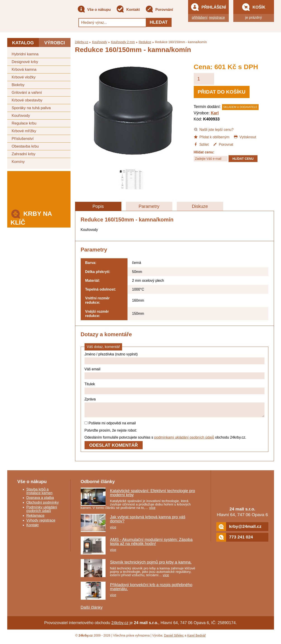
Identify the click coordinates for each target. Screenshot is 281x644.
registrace (217, 18)
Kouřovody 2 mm (123, 42)
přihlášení (200, 18)
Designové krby (25, 62)
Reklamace (35, 518)
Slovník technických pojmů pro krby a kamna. (151, 565)
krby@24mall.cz (239, 529)
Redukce (145, 42)
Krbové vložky (24, 77)
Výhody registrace (41, 523)
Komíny (18, 162)
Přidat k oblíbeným (212, 137)
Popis (98, 206)
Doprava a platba (40, 500)
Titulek (90, 384)
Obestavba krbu (25, 146)
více (152, 510)
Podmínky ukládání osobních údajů (42, 512)
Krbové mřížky (24, 131)
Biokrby (18, 85)
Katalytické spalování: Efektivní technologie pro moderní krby (153, 496)
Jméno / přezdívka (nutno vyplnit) (111, 354)
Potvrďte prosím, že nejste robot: (111, 433)
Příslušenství (23, 139)
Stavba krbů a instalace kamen (40, 494)
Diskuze (200, 206)
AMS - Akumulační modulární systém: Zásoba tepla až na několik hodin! (151, 544)
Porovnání (159, 10)
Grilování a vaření (27, 93)
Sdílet (201, 144)
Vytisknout (245, 137)
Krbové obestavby (27, 100)
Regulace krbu (24, 123)
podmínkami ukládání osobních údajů (184, 440)
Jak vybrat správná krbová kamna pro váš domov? (148, 522)
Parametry (149, 206)
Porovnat (223, 144)
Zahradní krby (24, 154)
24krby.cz (82, 42)
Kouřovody (21, 116)
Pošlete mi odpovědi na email (110, 426)
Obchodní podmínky (43, 505)
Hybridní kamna (25, 54)
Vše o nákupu (94, 10)
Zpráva (90, 399)
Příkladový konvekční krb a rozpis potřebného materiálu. (151, 590)
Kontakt (128, 10)
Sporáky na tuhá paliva (31, 108)
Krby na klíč (31, 217)
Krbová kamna (24, 69)
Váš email (92, 369)
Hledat (159, 22)
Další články (92, 610)
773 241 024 (235, 540)
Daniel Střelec (174, 638)
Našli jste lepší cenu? (214, 129)
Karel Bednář (196, 638)
